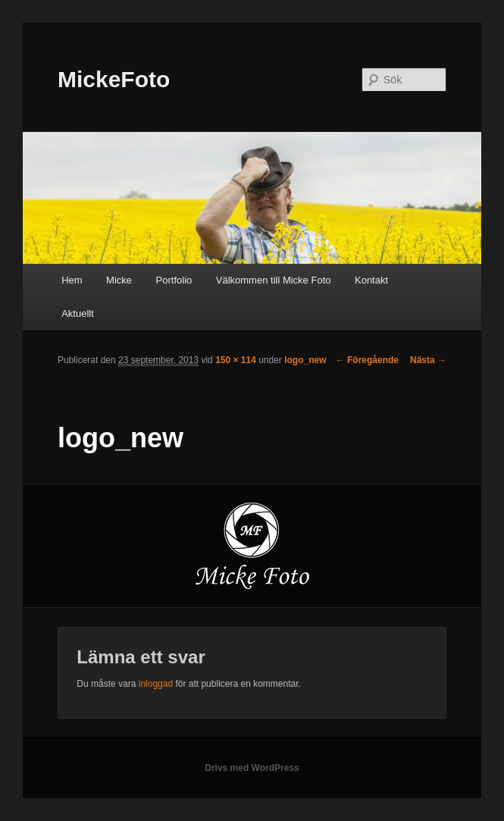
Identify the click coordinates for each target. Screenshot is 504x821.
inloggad (156, 684)
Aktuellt (78, 313)
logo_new (305, 360)
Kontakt (371, 280)
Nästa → (428, 360)
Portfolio (174, 280)
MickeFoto (114, 79)
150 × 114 (236, 360)
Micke (119, 280)
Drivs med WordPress (252, 768)
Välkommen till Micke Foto (274, 280)
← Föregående (367, 360)
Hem (72, 280)
